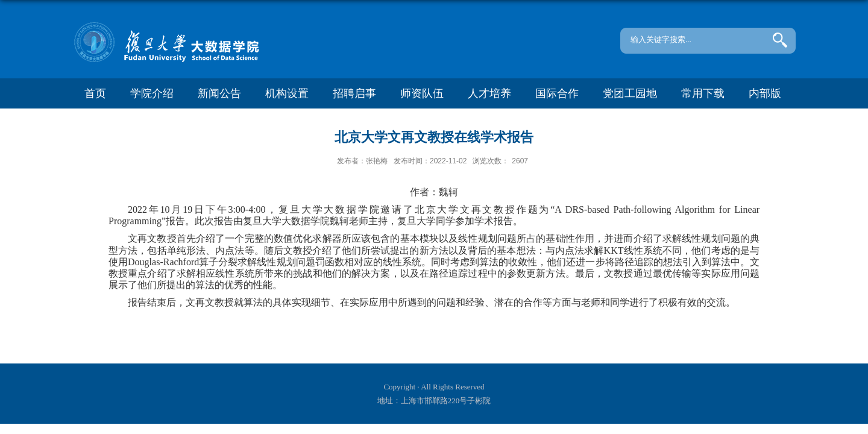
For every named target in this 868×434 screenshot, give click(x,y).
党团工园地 (630, 93)
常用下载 (703, 93)
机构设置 (287, 93)
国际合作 (557, 93)
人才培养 (489, 93)
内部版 (765, 93)
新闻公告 (219, 93)
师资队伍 (422, 93)
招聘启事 (354, 93)
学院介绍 (152, 93)
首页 (95, 93)
